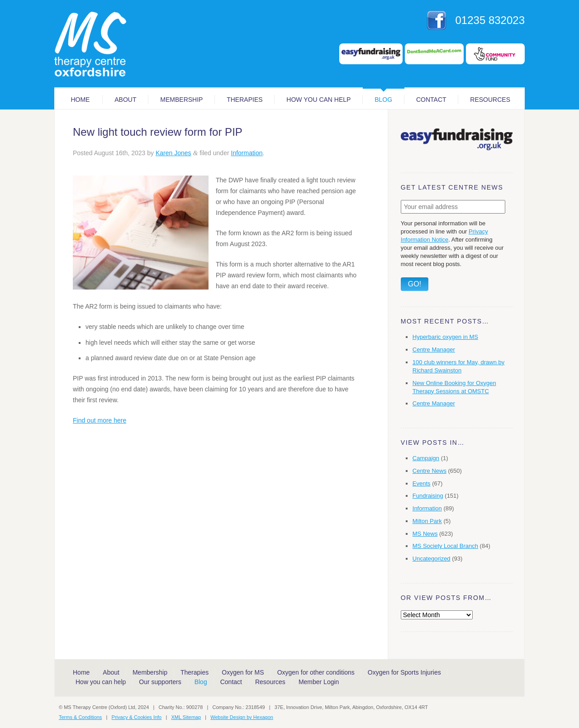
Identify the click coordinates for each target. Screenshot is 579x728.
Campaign (426, 458)
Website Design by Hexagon (242, 717)
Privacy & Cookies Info (137, 717)
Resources (490, 100)
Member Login (319, 682)
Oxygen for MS (243, 672)
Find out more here (100, 420)
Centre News (430, 471)
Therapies (244, 100)
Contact (431, 100)
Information (247, 153)
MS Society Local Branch (445, 546)
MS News (425, 534)
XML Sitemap (186, 717)
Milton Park (427, 521)
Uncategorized (432, 559)
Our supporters (160, 682)
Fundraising (428, 496)
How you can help (318, 100)
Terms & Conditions (80, 717)
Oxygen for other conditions (316, 672)
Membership (181, 100)
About (125, 100)
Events (422, 483)
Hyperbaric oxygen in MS (445, 337)
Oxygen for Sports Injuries (404, 672)
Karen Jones (173, 153)
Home (80, 100)
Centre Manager (434, 350)
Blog (383, 100)
